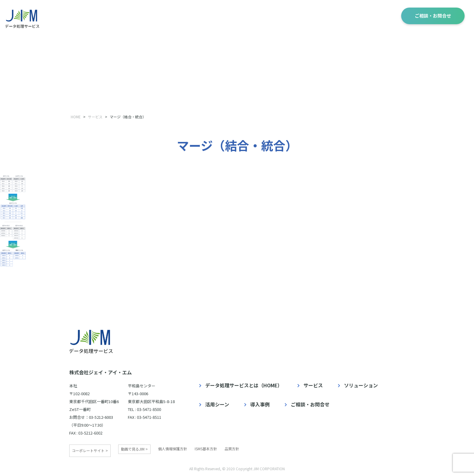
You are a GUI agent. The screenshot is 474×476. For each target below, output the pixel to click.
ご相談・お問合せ (433, 16)
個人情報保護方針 (173, 449)
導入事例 (374, 15)
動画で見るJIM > (134, 449)
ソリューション (289, 15)
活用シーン (335, 15)
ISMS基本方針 (206, 449)
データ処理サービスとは (194, 16)
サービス (246, 15)
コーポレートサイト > (90, 449)
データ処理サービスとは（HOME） (244, 385)
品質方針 (232, 449)
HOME (76, 117)
